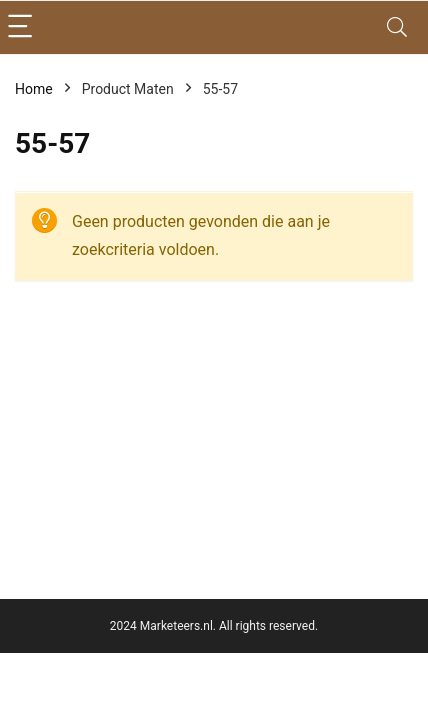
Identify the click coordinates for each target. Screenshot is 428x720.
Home (34, 89)
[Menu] (24, 27)
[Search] (397, 27)
